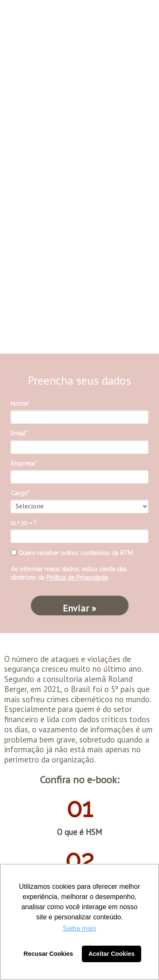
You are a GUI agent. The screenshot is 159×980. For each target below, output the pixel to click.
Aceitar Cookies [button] (112, 954)
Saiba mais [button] (79, 928)
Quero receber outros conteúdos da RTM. (73, 553)
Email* (19, 433)
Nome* (20, 404)
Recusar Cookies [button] (49, 954)
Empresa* (24, 463)
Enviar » (79, 608)
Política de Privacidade (77, 578)
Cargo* (20, 493)
